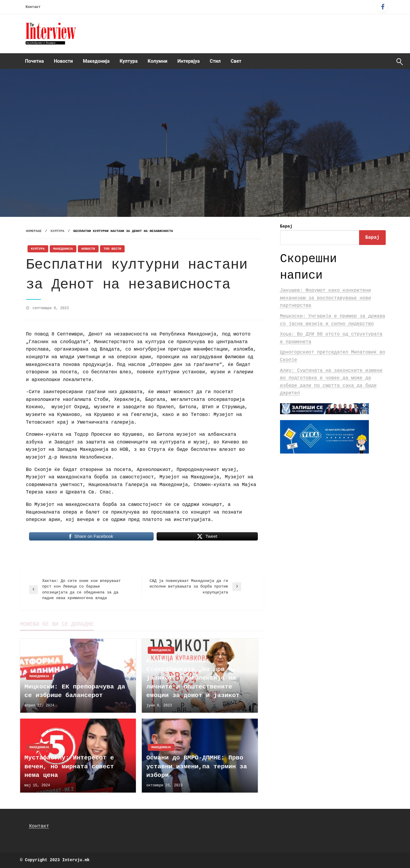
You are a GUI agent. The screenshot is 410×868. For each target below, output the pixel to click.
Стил (215, 61)
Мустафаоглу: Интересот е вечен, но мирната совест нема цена (69, 767)
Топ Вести (112, 249)
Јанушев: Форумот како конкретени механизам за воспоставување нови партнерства (325, 298)
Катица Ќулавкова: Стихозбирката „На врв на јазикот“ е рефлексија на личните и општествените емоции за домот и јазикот (193, 678)
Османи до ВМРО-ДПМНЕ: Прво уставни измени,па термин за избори (197, 767)
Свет (236, 61)
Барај (286, 226)
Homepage (34, 231)
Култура (129, 61)
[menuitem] (35, 61)
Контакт (33, 7)
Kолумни (157, 61)
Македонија (96, 61)
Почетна (35, 61)
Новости (63, 61)
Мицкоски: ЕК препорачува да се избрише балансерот (75, 691)
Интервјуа (188, 61)
